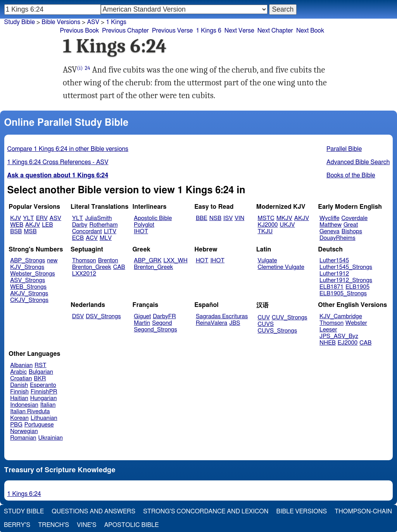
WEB (17, 225)
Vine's (86, 525)
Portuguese (39, 425)
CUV (264, 318)
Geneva (330, 231)
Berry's (17, 525)
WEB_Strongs (28, 287)
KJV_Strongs (27, 267)
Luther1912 (334, 274)
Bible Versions (61, 22)
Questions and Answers (93, 511)
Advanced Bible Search (358, 162)
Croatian (21, 379)
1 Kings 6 (208, 31)
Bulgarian (41, 372)
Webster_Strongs (33, 274)
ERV (42, 218)
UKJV (287, 225)
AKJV (33, 225)
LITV (110, 231)
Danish (19, 385)
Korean (19, 418)
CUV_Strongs (289, 318)
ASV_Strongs (28, 280)
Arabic (18, 372)
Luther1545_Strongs (346, 267)
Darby (80, 225)
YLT (28, 218)
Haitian (19, 398)
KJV (16, 218)
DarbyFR (164, 316)
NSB (215, 218)
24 (88, 68)
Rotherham (103, 225)
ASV (93, 22)
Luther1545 (334, 261)
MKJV (284, 218)
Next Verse (239, 31)
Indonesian (24, 405)
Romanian (23, 438)
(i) (80, 68)
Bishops (352, 231)
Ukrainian (51, 438)
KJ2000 (268, 225)
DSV (78, 316)
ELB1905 (357, 287)
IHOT (141, 231)
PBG (16, 425)
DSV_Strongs (103, 316)
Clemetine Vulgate (281, 267)
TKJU (265, 231)
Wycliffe (329, 218)
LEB (47, 225)
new (52, 261)
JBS (235, 323)
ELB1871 (331, 287)
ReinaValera (211, 323)
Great (351, 225)
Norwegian (24, 431)
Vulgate (268, 261)
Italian (48, 405)
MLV (106, 238)
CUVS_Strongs (278, 331)
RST (41, 365)
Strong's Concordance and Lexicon (206, 511)
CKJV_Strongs (29, 300)
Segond (162, 323)
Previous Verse (172, 31)
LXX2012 (84, 274)
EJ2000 (348, 343)
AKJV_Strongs (29, 294)
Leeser (328, 330)
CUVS (266, 324)
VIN (239, 218)
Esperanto (43, 385)
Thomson (84, 261)
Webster (356, 323)
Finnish (19, 392)
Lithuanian (44, 418)
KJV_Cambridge (341, 316)
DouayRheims (337, 238)
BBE (202, 218)
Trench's (54, 525)
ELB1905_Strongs (343, 294)
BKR (40, 379)
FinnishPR (44, 392)
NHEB (328, 343)
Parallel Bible (344, 149)
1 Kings (116, 22)
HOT (202, 261)
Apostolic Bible (132, 525)
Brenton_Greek (92, 267)
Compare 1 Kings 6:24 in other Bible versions (68, 149)
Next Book (310, 31)
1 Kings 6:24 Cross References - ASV (58, 162)
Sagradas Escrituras (222, 316)
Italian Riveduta (30, 412)
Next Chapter (275, 31)
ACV (92, 238)
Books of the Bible (351, 175)
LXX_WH (176, 261)
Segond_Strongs (155, 330)
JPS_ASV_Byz (339, 336)
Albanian (21, 365)
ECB (78, 238)
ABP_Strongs (28, 261)
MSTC (266, 218)
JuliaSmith (98, 218)
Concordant (87, 231)
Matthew (331, 225)
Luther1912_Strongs (346, 280)
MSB (30, 231)
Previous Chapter (125, 31)
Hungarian (44, 398)
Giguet (142, 316)
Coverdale (355, 218)
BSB (16, 231)
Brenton (108, 261)
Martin (142, 323)
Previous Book (79, 31)
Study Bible (20, 22)
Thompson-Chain (363, 511)
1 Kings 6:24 (24, 494)
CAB (119, 267)
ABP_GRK (148, 261)
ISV (228, 218)
